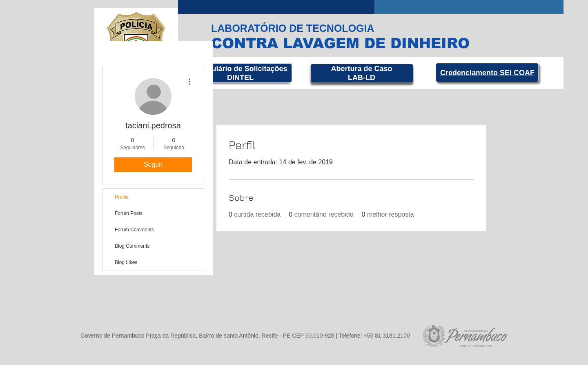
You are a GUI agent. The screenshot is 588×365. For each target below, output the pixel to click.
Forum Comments (134, 230)
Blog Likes (126, 262)
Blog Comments (132, 246)
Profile (122, 197)
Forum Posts (129, 213)
